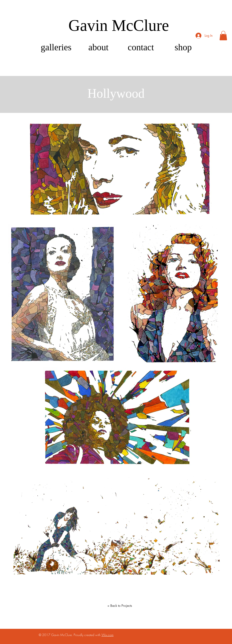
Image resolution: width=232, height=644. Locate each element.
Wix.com (108, 635)
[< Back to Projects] (120, 605)
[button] (223, 36)
